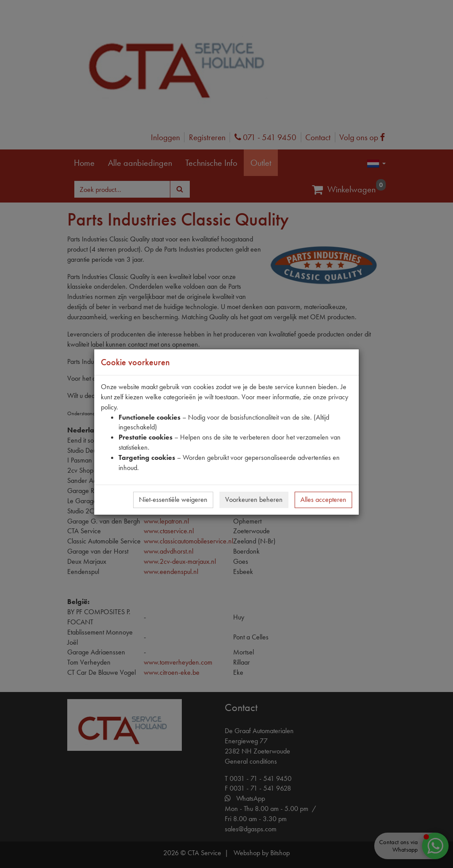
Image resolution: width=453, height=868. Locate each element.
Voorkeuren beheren (254, 499)
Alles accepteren (323, 499)
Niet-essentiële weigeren (173, 499)
